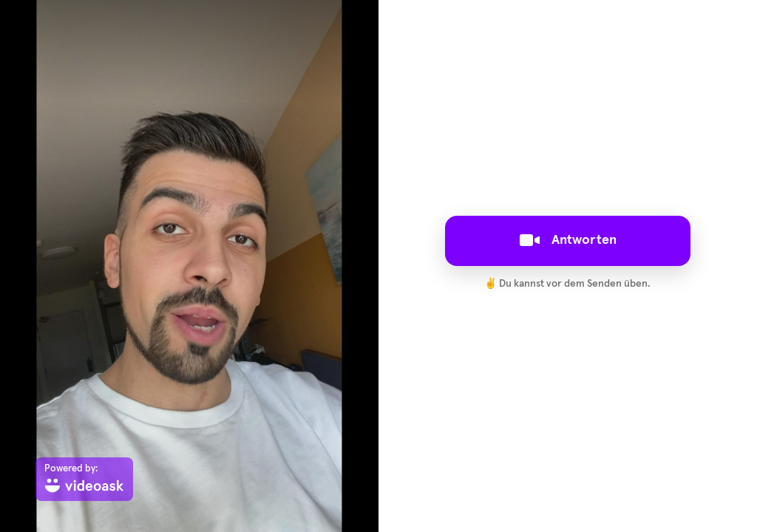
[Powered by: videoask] (84, 479)
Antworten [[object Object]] (568, 240)
